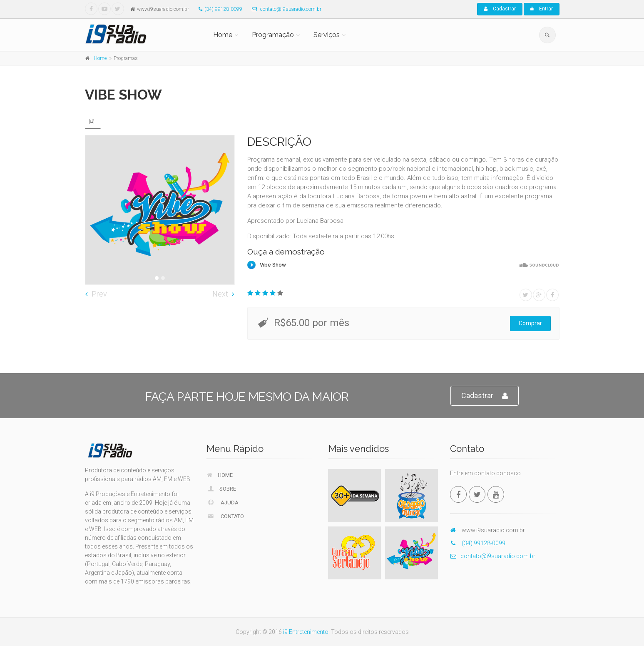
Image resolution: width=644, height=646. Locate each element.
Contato (225, 516)
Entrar (542, 9)
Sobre (221, 489)
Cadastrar (500, 9)
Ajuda (223, 502)
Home (223, 35)
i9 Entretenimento (306, 632)
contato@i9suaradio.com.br (285, 9)
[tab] (93, 121)
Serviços (327, 35)
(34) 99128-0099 (218, 9)
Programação (273, 35)
